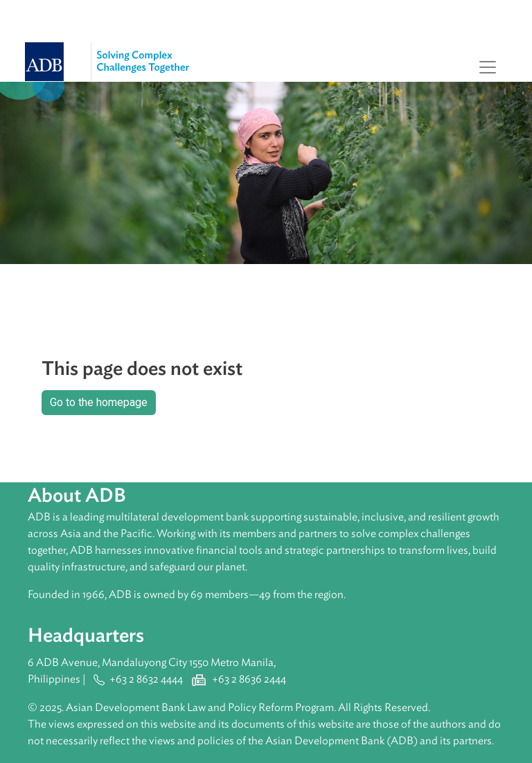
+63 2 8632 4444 (146, 679)
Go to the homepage (99, 402)
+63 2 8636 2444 (249, 679)
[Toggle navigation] (488, 67)
